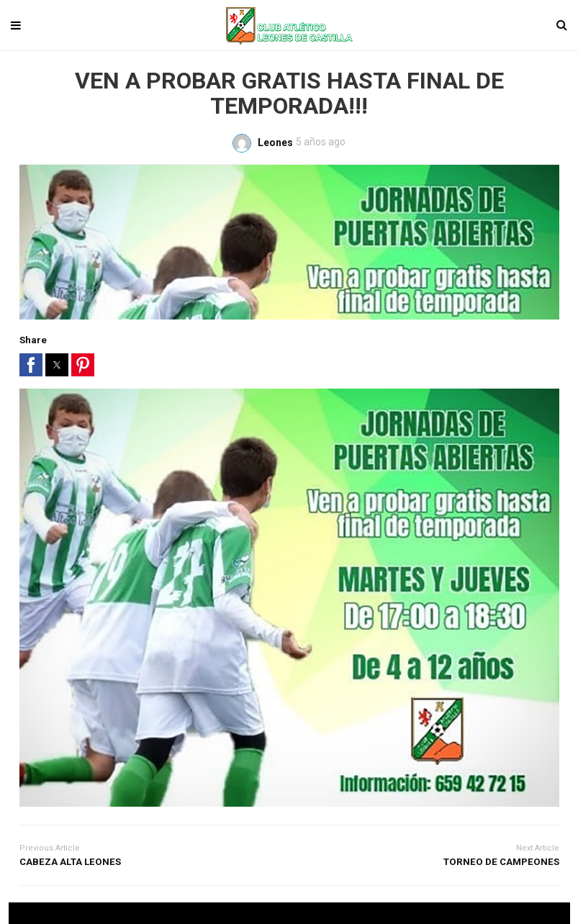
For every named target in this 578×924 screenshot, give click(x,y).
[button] (31, 365)
